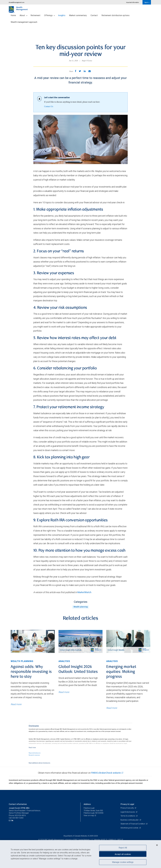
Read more (16, 704)
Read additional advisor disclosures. (40, 763)
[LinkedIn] (13, 820)
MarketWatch (85, 592)
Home (13, 15)
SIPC (119, 840)
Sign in (147, 2)
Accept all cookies (123, 854)
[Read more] (32, 748)
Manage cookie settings (123, 862)
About (24, 15)
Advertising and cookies (130, 828)
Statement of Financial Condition (133, 824)
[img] (33, 641)
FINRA (111, 840)
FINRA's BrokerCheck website (106, 773)
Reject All (123, 848)
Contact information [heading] (18, 804)
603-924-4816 (20, 815)
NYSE (103, 840)
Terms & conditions (128, 816)
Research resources (34, 755)
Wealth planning (81, 607)
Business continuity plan (130, 820)
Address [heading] (87, 804)
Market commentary (78, 15)
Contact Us (49, 106)
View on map (89, 815)
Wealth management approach (24, 22)
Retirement (35, 15)
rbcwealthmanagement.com (17, 2)
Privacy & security (127, 808)
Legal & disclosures (128, 812)
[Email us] (10, 820)
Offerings (50, 15)
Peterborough (89, 808)
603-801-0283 (18, 818)
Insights (62, 15)
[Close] (157, 845)
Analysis (64, 661)
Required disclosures (35, 753)
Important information (133, 2)
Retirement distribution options (115, 15)
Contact (94, 15)
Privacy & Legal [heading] (127, 804)
